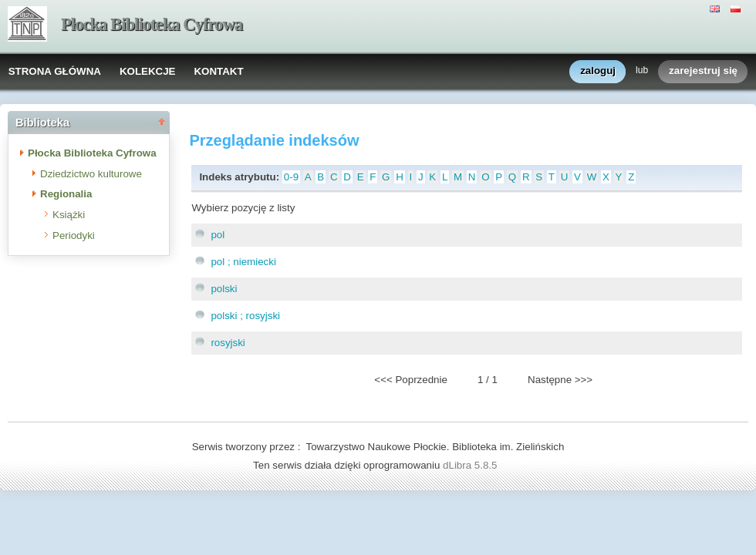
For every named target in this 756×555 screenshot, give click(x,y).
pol (218, 235)
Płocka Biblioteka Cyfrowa (152, 24)
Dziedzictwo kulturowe (91, 174)
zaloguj (598, 71)
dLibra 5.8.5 (471, 465)
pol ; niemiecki (243, 262)
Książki (69, 215)
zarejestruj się (703, 71)
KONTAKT (218, 71)
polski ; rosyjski (245, 316)
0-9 (291, 177)
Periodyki (74, 235)
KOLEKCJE (148, 71)
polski (224, 289)
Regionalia (66, 194)
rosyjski (228, 343)
